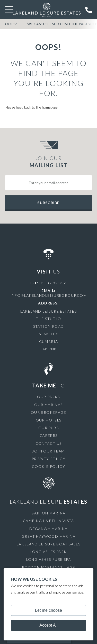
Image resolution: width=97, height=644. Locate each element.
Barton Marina (48, 513)
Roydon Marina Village (48, 567)
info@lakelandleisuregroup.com (49, 295)
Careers (49, 435)
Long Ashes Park (49, 552)
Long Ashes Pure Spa (49, 559)
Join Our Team (48, 451)
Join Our (48, 162)
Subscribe (48, 203)
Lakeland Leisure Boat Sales (49, 544)
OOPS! (11, 24)
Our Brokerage (48, 412)
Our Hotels (49, 420)
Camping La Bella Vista (48, 521)
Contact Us (49, 443)
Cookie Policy (48, 466)
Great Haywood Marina (48, 536)
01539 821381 (54, 283)
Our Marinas (48, 405)
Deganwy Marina (48, 529)
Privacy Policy (49, 459)
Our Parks (48, 397)
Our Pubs (48, 428)
